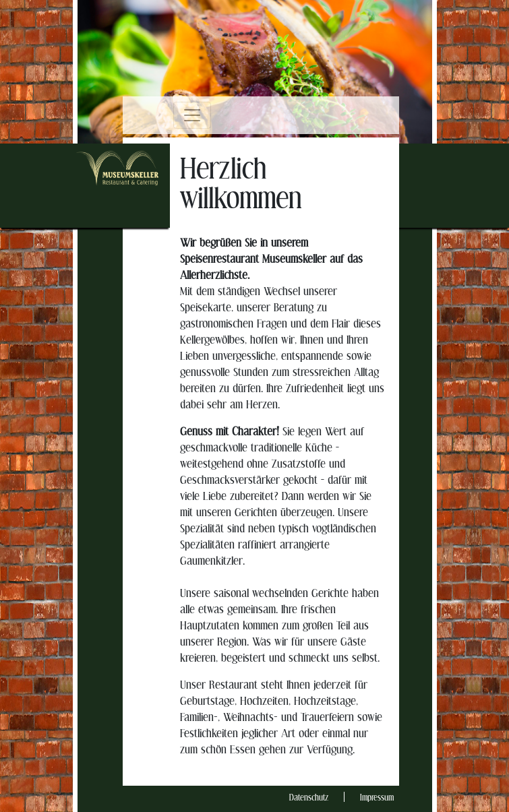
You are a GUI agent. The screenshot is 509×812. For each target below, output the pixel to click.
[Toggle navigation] (192, 115)
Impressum (377, 798)
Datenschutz (309, 798)
